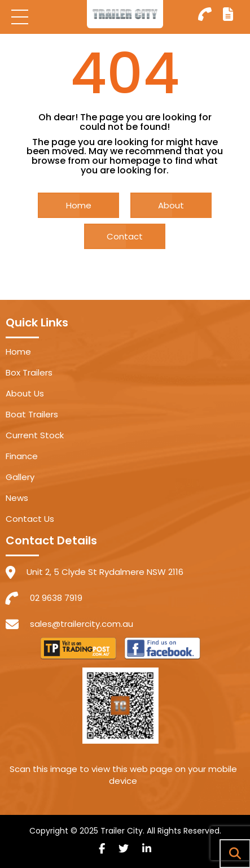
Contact (125, 236)
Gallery (20, 477)
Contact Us (30, 519)
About (171, 205)
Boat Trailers (32, 414)
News (17, 498)
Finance (22, 456)
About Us (25, 393)
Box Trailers (29, 372)
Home (79, 205)
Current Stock (35, 435)
